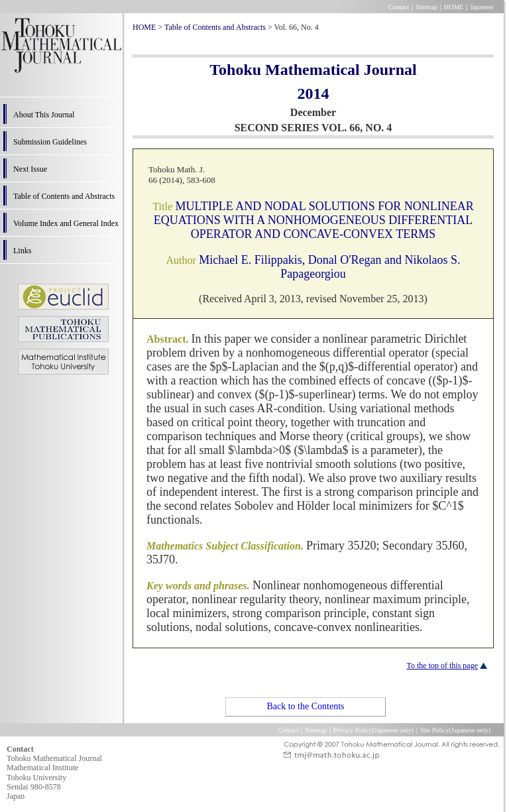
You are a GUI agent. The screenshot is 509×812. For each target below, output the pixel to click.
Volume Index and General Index (66, 223)
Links (22, 251)
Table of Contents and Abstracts (64, 196)
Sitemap (426, 7)
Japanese (482, 7)
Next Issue (30, 169)
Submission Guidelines (50, 142)
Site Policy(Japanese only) (455, 730)
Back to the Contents (305, 706)
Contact (399, 7)
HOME (454, 7)
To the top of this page (442, 666)
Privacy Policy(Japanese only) (373, 730)
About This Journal (44, 115)
